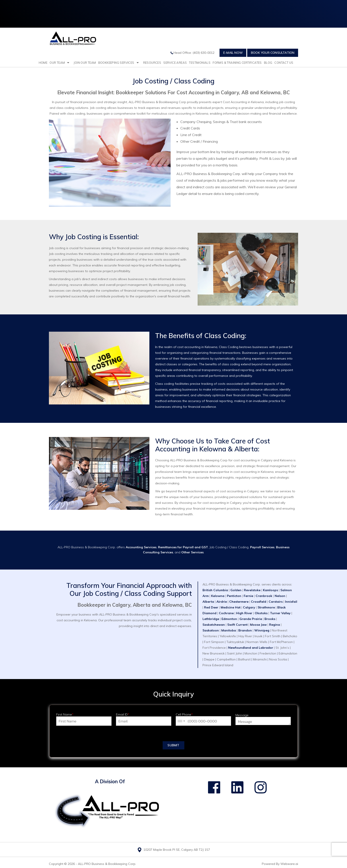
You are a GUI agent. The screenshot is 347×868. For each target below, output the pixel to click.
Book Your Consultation (273, 53)
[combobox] (181, 721)
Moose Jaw (258, 625)
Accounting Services (141, 547)
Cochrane (226, 613)
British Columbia (215, 590)
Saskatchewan (214, 625)
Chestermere (239, 602)
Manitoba (229, 630)
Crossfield (259, 602)
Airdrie (222, 602)
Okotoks (261, 613)
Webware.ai (289, 864)
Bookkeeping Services (116, 63)
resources (152, 63)
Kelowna (218, 596)
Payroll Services (262, 547)
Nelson (280, 596)
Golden (236, 590)
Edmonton (230, 619)
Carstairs (276, 602)
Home (43, 63)
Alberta (209, 602)
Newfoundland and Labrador (251, 648)
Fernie (249, 596)
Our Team (57, 63)
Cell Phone (184, 715)
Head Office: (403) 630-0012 (192, 53)
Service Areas (175, 63)
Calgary (249, 607)
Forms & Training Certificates (237, 63)
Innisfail (291, 602)
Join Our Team (85, 63)
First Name (65, 715)
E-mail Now (233, 53)
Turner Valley (280, 613)
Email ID (123, 715)
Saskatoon (211, 630)
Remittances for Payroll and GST (183, 547)
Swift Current (237, 625)
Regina (275, 625)
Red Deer (211, 607)
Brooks (270, 619)
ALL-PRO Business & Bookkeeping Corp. (107, 864)
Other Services (192, 552)
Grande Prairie (251, 619)
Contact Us (284, 63)
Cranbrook (264, 596)
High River (244, 613)
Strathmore (266, 607)
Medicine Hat (231, 607)
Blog (268, 63)
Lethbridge (211, 619)
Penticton (234, 596)
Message (242, 715)
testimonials (200, 63)
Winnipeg (262, 630)
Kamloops (270, 590)
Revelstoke (252, 590)
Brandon (246, 630)
